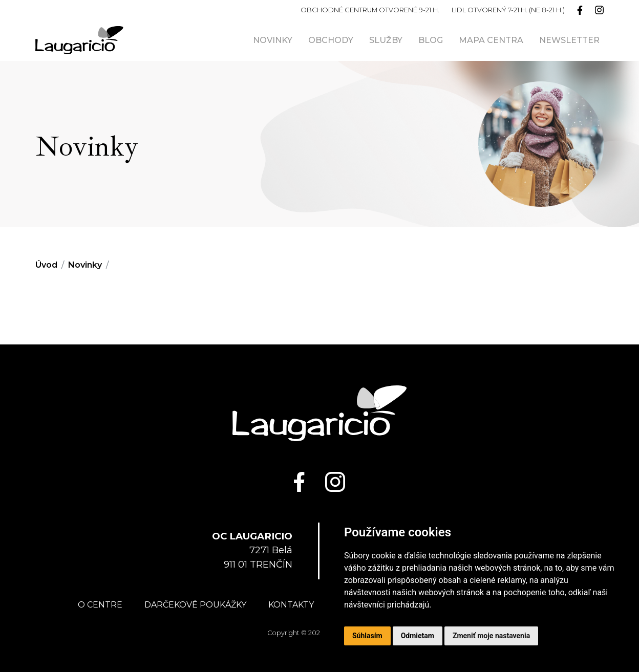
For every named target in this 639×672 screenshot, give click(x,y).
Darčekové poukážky (195, 605)
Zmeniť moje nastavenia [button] (491, 636)
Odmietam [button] (418, 636)
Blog (431, 40)
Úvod (46, 265)
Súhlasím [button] (367, 636)
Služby (386, 40)
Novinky (273, 40)
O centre (100, 605)
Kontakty (291, 605)
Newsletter (569, 40)
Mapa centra (491, 40)
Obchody (331, 40)
